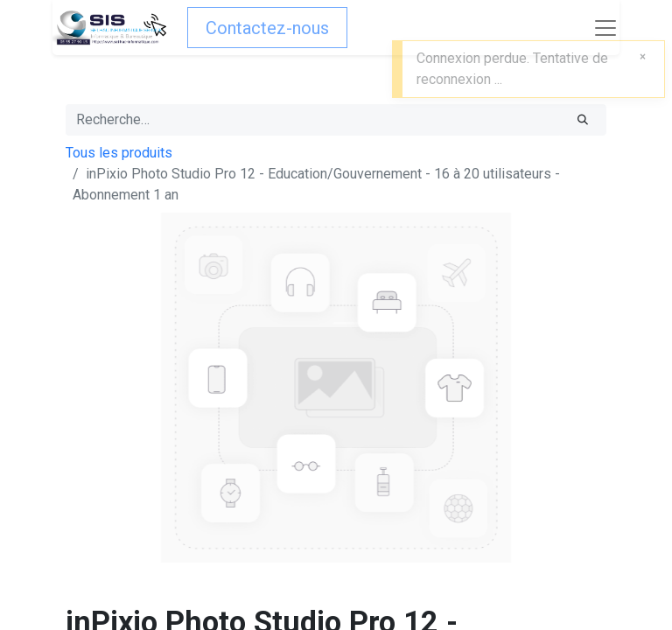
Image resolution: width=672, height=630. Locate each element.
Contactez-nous (267, 28)
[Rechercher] (583, 120)
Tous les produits (119, 153)
